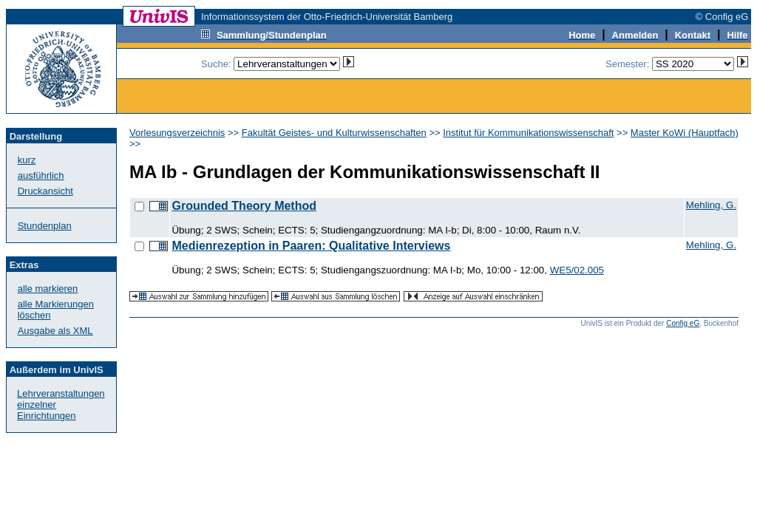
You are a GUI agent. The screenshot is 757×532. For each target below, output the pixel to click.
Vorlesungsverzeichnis (177, 133)
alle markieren (48, 289)
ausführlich (41, 175)
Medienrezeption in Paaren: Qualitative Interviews (311, 246)
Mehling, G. (711, 205)
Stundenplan (45, 226)
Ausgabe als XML (55, 331)
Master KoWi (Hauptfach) (685, 133)
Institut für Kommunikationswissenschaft (528, 133)
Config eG (683, 323)
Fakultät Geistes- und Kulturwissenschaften (334, 133)
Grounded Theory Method (244, 206)
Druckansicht (45, 191)
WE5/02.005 (577, 270)
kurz (27, 160)
